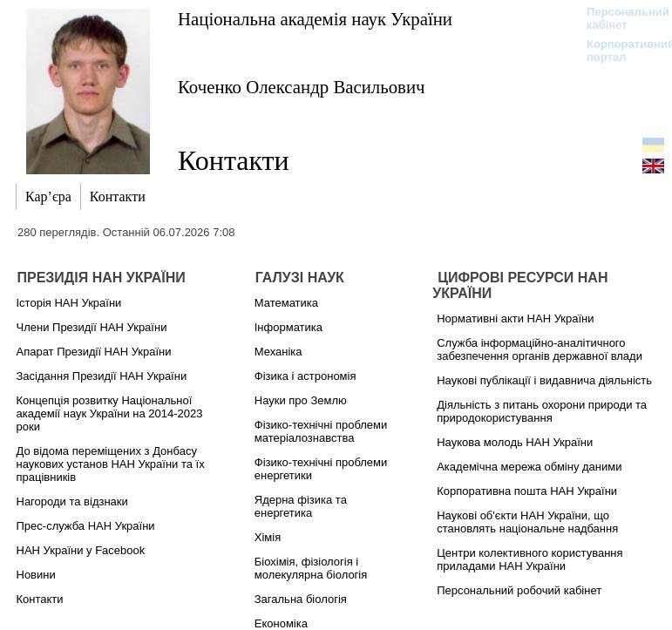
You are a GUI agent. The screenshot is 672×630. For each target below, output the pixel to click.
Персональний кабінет (619, 18)
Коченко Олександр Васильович (302, 87)
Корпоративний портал (619, 51)
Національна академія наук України (315, 19)
